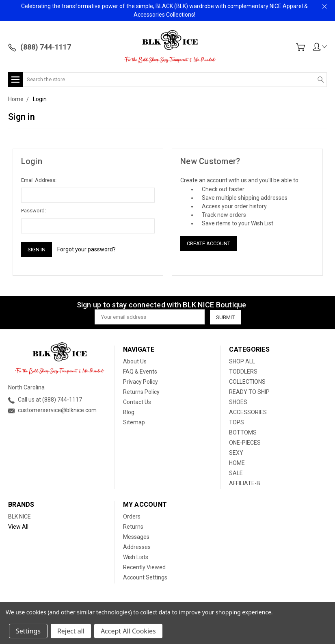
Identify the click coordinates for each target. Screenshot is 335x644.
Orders (132, 516)
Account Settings (145, 577)
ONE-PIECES (245, 443)
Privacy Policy (140, 382)
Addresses (137, 547)
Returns (133, 527)
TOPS (237, 422)
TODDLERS (243, 372)
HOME (237, 463)
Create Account (209, 243)
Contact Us (137, 402)
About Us (135, 361)
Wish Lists (136, 557)
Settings (28, 631)
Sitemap (134, 422)
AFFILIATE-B (245, 483)
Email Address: (39, 180)
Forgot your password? (86, 249)
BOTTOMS (243, 432)
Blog (129, 412)
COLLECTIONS (247, 382)
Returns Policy (141, 392)
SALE (236, 473)
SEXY (236, 453)
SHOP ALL (242, 361)
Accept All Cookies (128, 631)
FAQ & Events (140, 372)
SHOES (238, 402)
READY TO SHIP (249, 392)
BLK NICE (19, 516)
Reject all (71, 631)
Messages (136, 537)
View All (18, 527)
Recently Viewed (144, 567)
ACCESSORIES (248, 412)
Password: (33, 211)
